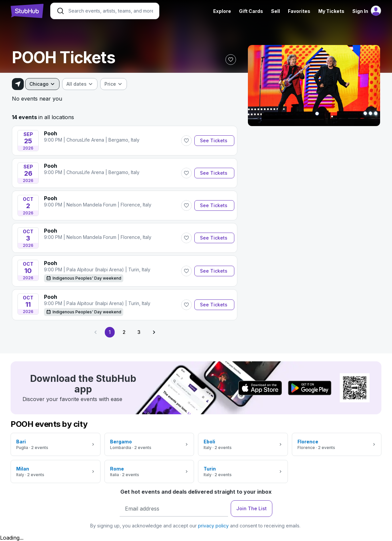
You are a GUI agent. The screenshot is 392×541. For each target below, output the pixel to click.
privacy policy (213, 526)
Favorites (299, 11)
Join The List (252, 508)
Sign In (360, 11)
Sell (275, 11)
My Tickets (331, 11)
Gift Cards (251, 11)
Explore (222, 11)
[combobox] (42, 84)
